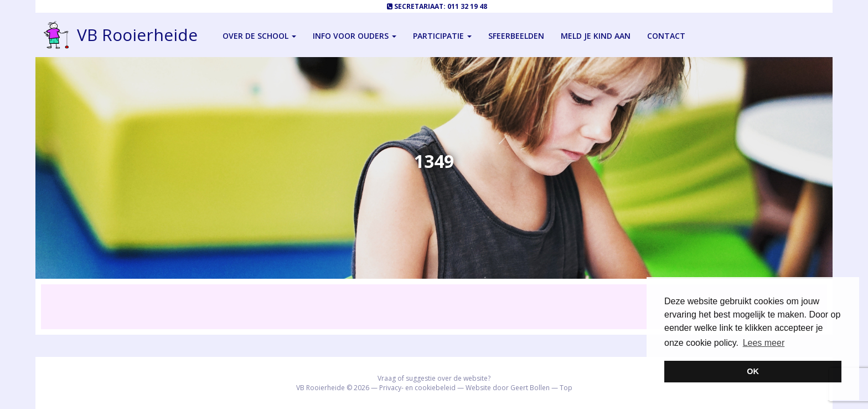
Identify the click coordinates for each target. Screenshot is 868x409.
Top (566, 388)
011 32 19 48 (467, 6)
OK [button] (753, 371)
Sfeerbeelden (516, 36)
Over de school (259, 36)
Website (478, 388)
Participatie (442, 36)
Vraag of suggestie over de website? (434, 378)
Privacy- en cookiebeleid (417, 388)
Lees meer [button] (764, 343)
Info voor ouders (355, 36)
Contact (666, 36)
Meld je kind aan (596, 36)
